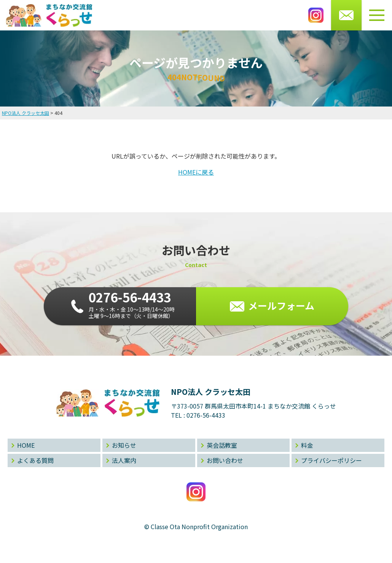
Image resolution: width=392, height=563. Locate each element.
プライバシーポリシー (331, 460)
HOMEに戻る (196, 172)
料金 (307, 445)
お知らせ (124, 445)
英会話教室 (222, 445)
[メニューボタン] (377, 15)
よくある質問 (35, 460)
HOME (26, 445)
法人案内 (124, 460)
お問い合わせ (225, 460)
